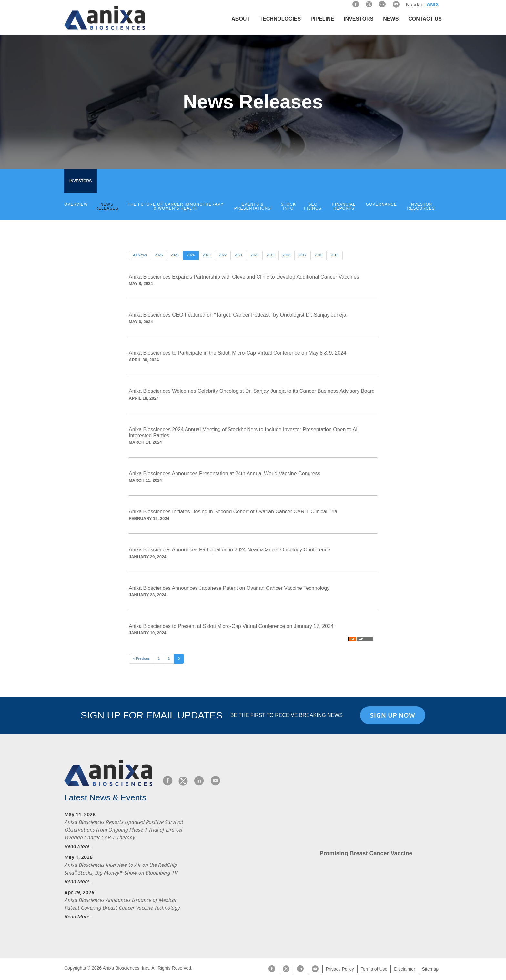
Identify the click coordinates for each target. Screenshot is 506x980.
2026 (159, 255)
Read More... (79, 846)
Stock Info (289, 206)
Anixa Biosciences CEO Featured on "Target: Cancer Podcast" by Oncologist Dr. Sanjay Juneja (238, 315)
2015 (334, 255)
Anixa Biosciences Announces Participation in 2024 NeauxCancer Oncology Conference (229, 550)
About (241, 19)
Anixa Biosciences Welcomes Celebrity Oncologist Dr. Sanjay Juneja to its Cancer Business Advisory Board (252, 391)
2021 (238, 255)
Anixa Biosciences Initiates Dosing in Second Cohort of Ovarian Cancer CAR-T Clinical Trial (234, 512)
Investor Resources (421, 206)
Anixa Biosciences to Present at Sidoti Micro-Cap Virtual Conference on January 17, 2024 (231, 626)
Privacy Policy (340, 969)
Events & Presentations (253, 206)
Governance (381, 204)
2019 (270, 255)
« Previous (141, 658)
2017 (302, 255)
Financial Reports (344, 206)
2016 (319, 255)
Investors (359, 19)
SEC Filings (313, 206)
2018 (287, 255)
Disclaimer (405, 969)
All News (140, 255)
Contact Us (425, 19)
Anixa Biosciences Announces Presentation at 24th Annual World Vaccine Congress (225, 474)
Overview (76, 204)
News (391, 19)
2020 (255, 255)
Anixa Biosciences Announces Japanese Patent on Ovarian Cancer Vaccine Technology (229, 588)
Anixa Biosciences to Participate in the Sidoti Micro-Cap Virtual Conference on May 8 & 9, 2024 (238, 353)
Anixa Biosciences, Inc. (126, 968)
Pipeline (322, 19)
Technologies (280, 19)
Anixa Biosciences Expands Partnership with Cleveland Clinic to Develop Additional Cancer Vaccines (244, 277)
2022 (223, 255)
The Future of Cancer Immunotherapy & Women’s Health (176, 206)
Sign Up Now (393, 715)
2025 (175, 255)
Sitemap (430, 969)
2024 (191, 255)
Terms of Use (374, 969)
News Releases (107, 206)
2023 (207, 255)
